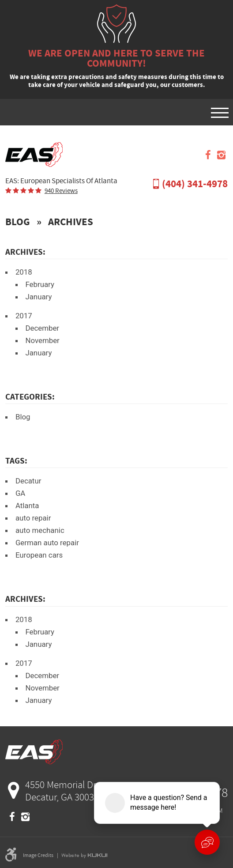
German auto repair (47, 543)
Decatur (28, 481)
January (38, 297)
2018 (24, 272)
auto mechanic (40, 530)
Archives (71, 222)
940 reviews (61, 191)
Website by (84, 855)
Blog (18, 222)
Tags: (16, 461)
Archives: (25, 599)
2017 (24, 316)
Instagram (221, 155)
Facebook (208, 155)
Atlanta (27, 506)
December (42, 328)
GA (20, 493)
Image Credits (38, 855)
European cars (39, 555)
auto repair (33, 518)
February (40, 284)
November (42, 340)
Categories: (30, 397)
